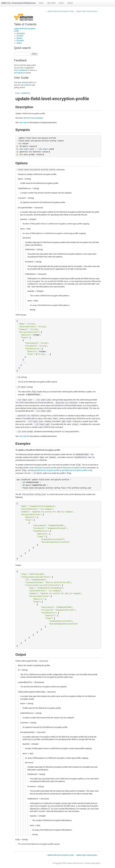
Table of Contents (25, 24)
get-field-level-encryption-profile (47, 470)
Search (34, 54)
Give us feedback (21, 70)
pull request (18, 73)
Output (19, 43)
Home (41, 3)
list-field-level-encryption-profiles (73, 468)
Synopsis (20, 36)
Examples (20, 41)
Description (21, 33)
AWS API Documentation (33, 118)
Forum (61, 3)
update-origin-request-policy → (88, 11)
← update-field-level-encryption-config (59, 11)
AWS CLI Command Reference (19, 3)
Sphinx (98, 863)
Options (19, 38)
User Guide (51, 3)
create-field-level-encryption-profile (43, 468)
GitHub (70, 3)
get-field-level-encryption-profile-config (77, 470)
